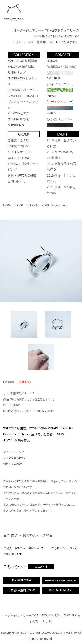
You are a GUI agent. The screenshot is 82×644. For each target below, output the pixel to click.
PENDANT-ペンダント (23, 90)
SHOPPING (16, 125)
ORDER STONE (19, 158)
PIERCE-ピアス (18, 113)
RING (45, 205)
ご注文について (18, 146)
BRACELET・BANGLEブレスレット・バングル (24, 102)
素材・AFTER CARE (22, 175)
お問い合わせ (17, 181)
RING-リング (17, 72)
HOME (8, 205)
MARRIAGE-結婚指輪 (22, 61)
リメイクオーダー (20, 152)
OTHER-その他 (18, 119)
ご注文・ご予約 (18, 140)
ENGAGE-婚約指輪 (21, 67)
